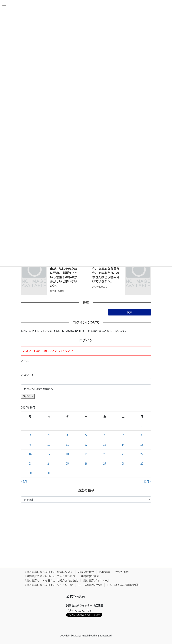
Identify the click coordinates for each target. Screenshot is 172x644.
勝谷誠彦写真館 (90, 576)
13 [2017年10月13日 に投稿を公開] (105, 445)
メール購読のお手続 (90, 585)
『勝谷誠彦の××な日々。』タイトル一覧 (48, 585)
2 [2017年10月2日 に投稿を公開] (30, 435)
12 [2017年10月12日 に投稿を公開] (86, 445)
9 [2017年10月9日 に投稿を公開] (30, 445)
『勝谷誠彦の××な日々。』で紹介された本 (50, 576)
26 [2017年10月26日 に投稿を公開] (86, 463)
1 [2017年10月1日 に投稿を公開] (142, 426)
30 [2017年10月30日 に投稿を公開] (30, 473)
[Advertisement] (86, 534)
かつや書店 (122, 572)
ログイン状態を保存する (38, 389)
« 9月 (24, 481)
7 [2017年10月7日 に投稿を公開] (123, 435)
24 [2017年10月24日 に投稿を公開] (49, 463)
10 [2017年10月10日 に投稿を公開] (49, 445)
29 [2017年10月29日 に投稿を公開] (142, 463)
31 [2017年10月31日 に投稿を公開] (49, 473)
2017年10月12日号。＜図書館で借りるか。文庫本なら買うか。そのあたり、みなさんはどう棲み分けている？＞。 (107, 271)
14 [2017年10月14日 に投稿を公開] (123, 445)
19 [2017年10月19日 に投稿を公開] (86, 454)
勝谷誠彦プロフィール (97, 580)
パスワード (28, 375)
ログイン (28, 396)
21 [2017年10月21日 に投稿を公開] (123, 454)
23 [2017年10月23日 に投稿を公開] (30, 463)
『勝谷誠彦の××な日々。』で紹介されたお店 (51, 580)
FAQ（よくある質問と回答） (124, 585)
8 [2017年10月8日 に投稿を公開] (142, 435)
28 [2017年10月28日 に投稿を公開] (123, 463)
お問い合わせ (86, 572)
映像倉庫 (105, 572)
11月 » (147, 481)
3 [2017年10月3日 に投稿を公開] (49, 435)
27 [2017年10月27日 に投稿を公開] (105, 463)
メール (25, 361)
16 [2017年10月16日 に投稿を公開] (30, 454)
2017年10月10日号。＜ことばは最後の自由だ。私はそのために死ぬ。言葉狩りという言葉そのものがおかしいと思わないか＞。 (64, 273)
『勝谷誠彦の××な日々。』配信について (48, 572)
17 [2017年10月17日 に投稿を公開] (49, 454)
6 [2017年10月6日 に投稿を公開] (105, 435)
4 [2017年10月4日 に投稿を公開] (67, 435)
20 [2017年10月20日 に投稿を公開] (105, 454)
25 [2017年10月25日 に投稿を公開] (67, 463)
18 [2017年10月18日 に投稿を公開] (67, 454)
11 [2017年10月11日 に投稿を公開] (67, 445)
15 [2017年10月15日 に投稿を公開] (142, 445)
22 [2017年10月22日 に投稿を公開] (142, 454)
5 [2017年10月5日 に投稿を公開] (86, 435)
